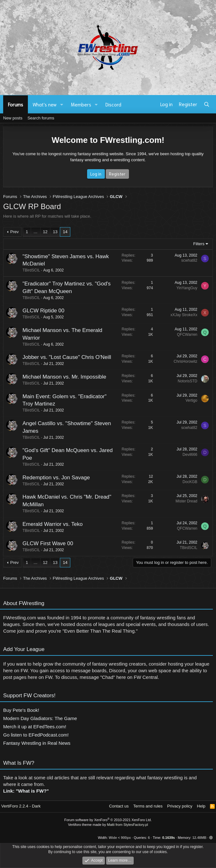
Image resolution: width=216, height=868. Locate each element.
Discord (113, 104)
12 (45, 232)
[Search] (207, 104)
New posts (13, 118)
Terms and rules (148, 806)
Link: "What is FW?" (26, 794)
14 (65, 232)
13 (55, 232)
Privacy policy (180, 806)
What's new (45, 104)
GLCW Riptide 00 (40, 311)
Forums (16, 104)
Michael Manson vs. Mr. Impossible (61, 377)
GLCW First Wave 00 (45, 543)
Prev (14, 232)
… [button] (36, 232)
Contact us (119, 806)
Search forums (41, 118)
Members (81, 104)
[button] (62, 104)
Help (201, 806)
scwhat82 (186, 260)
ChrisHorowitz (182, 361)
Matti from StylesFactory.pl (127, 825)
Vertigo (188, 400)
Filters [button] (199, 244)
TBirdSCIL (28, 270)
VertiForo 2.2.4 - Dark (21, 806)
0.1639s (168, 838)
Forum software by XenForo (108, 820)
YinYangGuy (184, 288)
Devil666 (187, 455)
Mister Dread (183, 501)
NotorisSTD (184, 381)
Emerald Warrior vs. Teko (49, 524)
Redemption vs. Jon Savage (53, 478)
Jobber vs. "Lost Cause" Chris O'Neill (64, 357)
